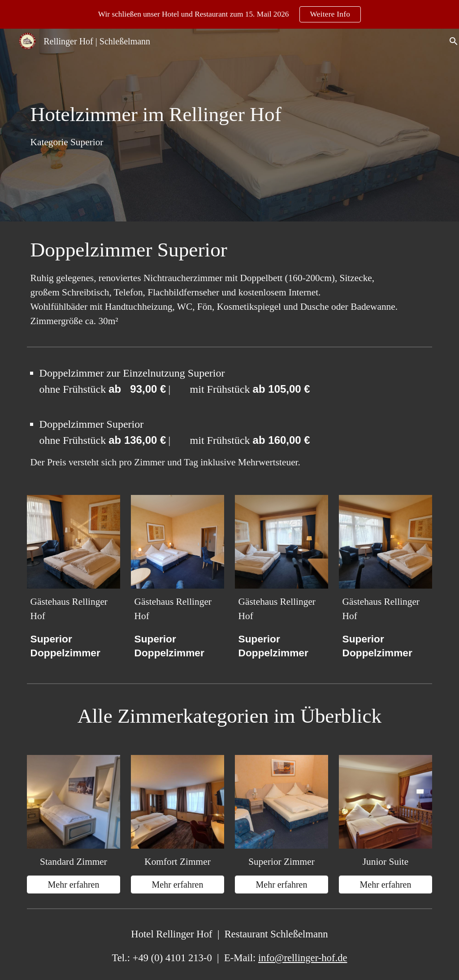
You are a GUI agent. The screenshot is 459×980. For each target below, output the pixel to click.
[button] (448, 41)
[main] (160, 125)
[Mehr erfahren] (74, 885)
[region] (229, 14)
